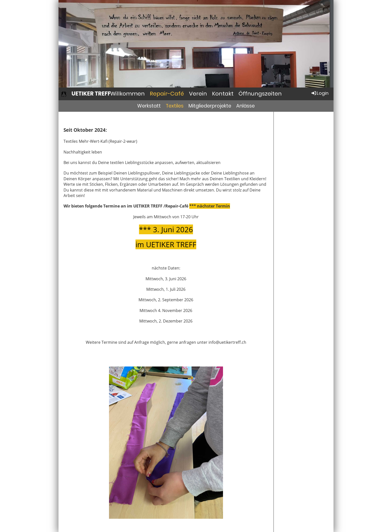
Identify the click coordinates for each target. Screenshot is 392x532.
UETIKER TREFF (91, 94)
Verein (198, 94)
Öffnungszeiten (260, 94)
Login (320, 93)
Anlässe (245, 106)
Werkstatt (149, 106)
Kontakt (223, 94)
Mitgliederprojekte (210, 106)
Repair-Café (167, 94)
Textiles (175, 106)
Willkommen (127, 94)
